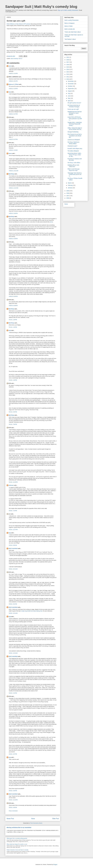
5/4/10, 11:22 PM (13, 800)
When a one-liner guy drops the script (73, 170)
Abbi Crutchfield (13, 548)
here (51, 222)
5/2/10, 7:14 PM (13, 511)
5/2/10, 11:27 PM (13, 530)
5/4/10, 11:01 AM (13, 613)
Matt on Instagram (69, 23)
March (70, 183)
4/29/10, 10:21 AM (14, 171)
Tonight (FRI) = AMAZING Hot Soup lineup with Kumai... (75, 124)
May (69, 98)
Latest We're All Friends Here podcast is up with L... (75, 119)
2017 (68, 62)
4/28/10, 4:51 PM (13, 81)
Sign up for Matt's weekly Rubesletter (68, 10)
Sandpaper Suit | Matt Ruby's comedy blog (41, 7)
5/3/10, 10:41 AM (13, 569)
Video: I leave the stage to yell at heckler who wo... (75, 129)
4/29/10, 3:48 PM (13, 213)
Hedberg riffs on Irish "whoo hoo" (73, 166)
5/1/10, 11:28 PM (13, 482)
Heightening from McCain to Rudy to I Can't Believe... (75, 113)
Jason (10, 153)
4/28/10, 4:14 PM (13, 73)
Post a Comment (13, 811)
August (70, 91)
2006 (68, 198)
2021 (68, 57)
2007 (68, 196)
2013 (68, 72)
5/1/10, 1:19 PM (13, 320)
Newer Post (10, 819)
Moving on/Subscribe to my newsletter (19, 827)
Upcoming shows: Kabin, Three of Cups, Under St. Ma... (74, 155)
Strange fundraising (73, 132)
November (71, 84)
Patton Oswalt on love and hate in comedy (18, 850)
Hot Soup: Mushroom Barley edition (73, 143)
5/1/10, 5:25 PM (13, 412)
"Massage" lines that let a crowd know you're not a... (75, 174)
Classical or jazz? (72, 146)
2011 (68, 77)
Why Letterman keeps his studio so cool (17, 844)
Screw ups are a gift (73, 109)
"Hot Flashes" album (70, 39)
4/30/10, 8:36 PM (13, 296)
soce (10, 66)
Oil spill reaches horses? (74, 103)
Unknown (11, 485)
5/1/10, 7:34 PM (13, 424)
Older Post (55, 819)
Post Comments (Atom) (36, 823)
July (69, 93)
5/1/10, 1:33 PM (13, 380)
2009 (68, 191)
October (70, 86)
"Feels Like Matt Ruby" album (73, 32)
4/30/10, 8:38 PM (13, 306)
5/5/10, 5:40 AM (13, 807)
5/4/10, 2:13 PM (13, 693)
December (71, 81)
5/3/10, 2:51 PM (13, 604)
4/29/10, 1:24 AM (13, 150)
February (71, 185)
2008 (68, 193)
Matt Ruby (11, 174)
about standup (14, 59)
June (69, 96)
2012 (68, 74)
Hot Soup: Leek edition (74, 163)
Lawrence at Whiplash (74, 140)
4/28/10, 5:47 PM (13, 114)
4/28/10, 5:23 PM (13, 89)
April (69, 101)
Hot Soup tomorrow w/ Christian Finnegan (74, 106)
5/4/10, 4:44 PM (13, 791)
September (71, 89)
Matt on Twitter (69, 26)
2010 (68, 79)
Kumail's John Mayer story (75, 148)
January (70, 188)
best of (20, 59)
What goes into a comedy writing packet (17, 838)
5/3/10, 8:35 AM (13, 545)
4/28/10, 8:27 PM (13, 139)
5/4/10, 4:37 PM (13, 754)
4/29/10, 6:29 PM (13, 239)
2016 (68, 65)
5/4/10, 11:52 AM (13, 653)
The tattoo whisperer (73, 151)
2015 (68, 67)
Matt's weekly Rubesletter (72, 20)
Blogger (55, 864)
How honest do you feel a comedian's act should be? (75, 136)
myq (10, 92)
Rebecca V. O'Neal (13, 84)
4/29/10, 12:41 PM (14, 188)
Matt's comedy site (70, 29)
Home (33, 819)
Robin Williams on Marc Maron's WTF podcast (19, 24)
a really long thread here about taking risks (31, 611)
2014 (68, 69)
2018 (68, 60)
